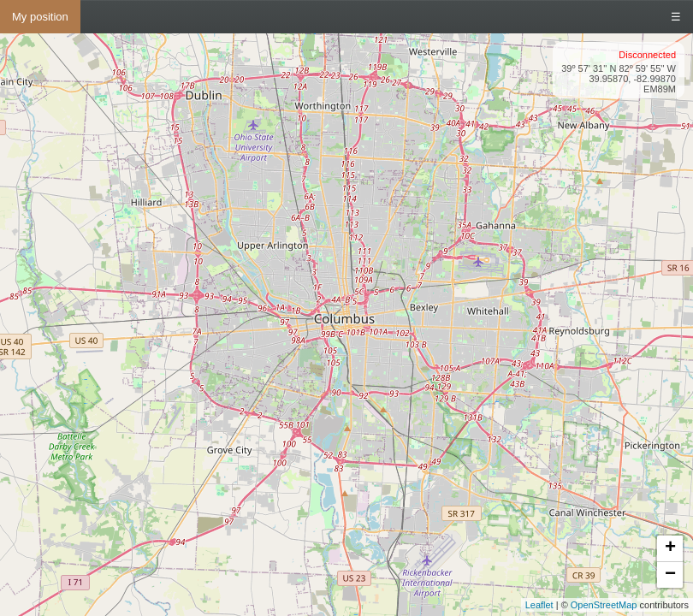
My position (40, 17)
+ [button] (670, 548)
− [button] (670, 575)
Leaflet (539, 605)
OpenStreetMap (604, 605)
